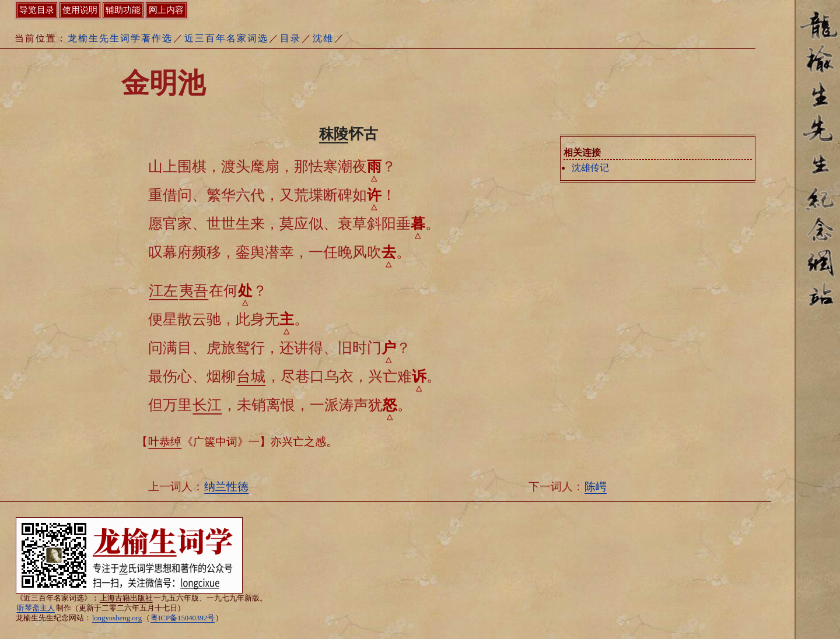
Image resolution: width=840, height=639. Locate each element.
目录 (290, 38)
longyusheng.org (117, 618)
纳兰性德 (226, 487)
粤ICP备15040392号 (183, 618)
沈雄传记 (590, 168)
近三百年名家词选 (226, 38)
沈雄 (323, 38)
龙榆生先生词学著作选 (120, 38)
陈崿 (596, 487)
